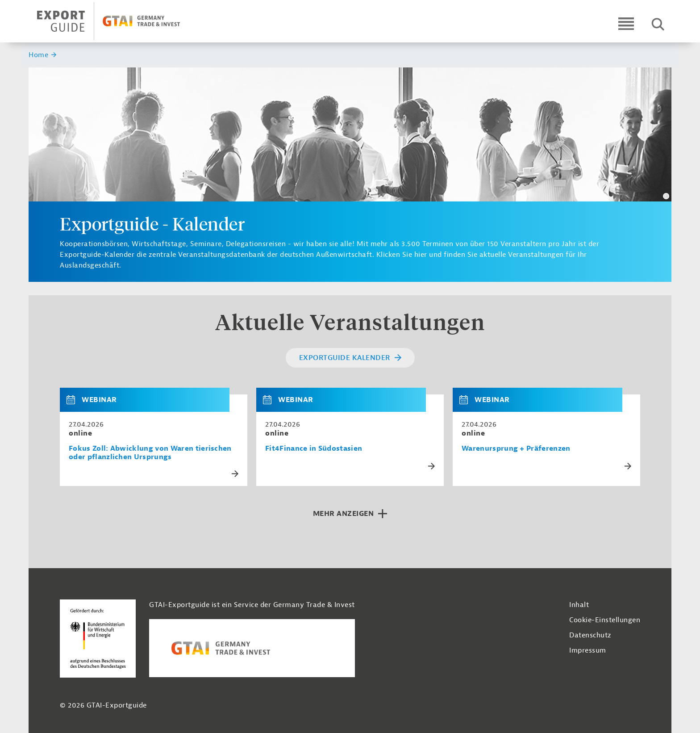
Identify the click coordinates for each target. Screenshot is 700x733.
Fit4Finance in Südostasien (314, 449)
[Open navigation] (626, 23)
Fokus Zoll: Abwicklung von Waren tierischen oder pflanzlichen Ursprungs (150, 453)
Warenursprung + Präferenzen (516, 449)
